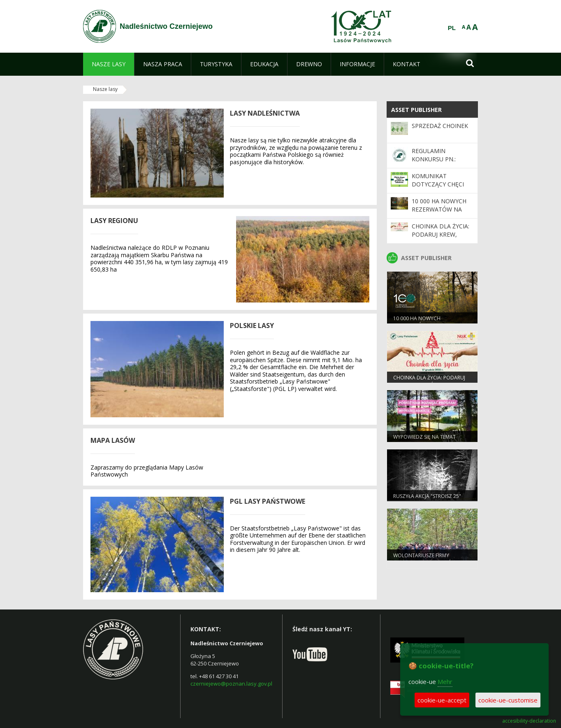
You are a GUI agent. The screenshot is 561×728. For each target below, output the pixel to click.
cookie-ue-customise (508, 700)
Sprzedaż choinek (440, 126)
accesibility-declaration (529, 721)
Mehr (445, 681)
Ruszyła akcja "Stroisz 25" (427, 496)
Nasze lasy (105, 89)
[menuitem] (109, 64)
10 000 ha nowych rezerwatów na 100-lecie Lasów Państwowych (439, 214)
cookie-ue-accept (442, 700)
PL (452, 28)
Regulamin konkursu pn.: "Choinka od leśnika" (434, 163)
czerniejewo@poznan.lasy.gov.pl (231, 684)
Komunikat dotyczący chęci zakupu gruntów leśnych (439, 188)
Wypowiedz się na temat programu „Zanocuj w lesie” (430, 440)
